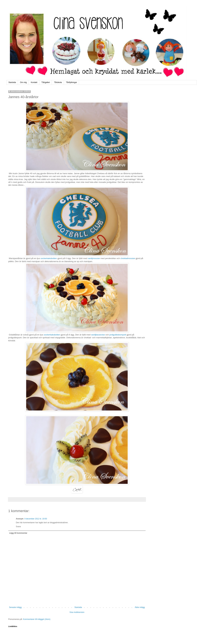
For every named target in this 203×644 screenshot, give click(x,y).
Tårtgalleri (46, 82)
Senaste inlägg (15, 607)
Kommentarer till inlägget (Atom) (37, 619)
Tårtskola (58, 82)
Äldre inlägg (140, 607)
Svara (18, 527)
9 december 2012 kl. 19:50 (36, 519)
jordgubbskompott (117, 335)
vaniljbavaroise (98, 335)
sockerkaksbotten (49, 258)
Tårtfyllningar (71, 82)
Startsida (12, 82)
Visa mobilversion (77, 612)
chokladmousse (128, 258)
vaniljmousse (94, 258)
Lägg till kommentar (18, 533)
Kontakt (34, 82)
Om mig (23, 82)
